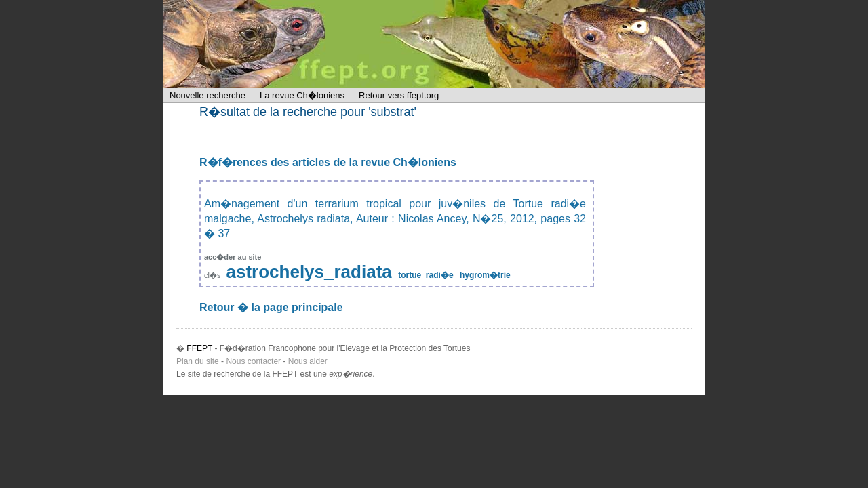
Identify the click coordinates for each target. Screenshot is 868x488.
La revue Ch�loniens (302, 95)
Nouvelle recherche (208, 95)
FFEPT (251, 44)
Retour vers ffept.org (399, 95)
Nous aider (308, 361)
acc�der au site (233, 257)
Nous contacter (253, 361)
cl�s (214, 275)
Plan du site (198, 361)
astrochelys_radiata (309, 272)
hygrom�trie (485, 275)
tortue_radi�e (426, 275)
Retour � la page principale (271, 307)
